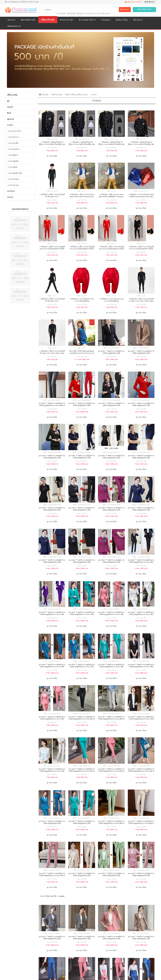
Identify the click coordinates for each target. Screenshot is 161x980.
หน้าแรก (12, 20)
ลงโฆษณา (106, 20)
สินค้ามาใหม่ (122, 20)
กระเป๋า (10, 197)
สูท (8, 101)
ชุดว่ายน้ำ (97, 14)
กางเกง (94, 95)
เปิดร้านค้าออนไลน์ (133, 2)
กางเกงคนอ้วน (14, 149)
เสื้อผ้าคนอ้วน (106, 14)
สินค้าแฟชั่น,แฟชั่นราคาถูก (76, 95)
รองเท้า (10, 107)
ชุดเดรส (10, 119)
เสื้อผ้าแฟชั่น (12, 95)
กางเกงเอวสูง (13, 185)
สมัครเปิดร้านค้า (144, 9)
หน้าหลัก (44, 95)
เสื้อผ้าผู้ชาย (80, 14)
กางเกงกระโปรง (14, 131)
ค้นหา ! (125, 9)
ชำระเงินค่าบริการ (87, 20)
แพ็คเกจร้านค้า (48, 20)
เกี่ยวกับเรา (138, 20)
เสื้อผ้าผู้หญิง (71, 14)
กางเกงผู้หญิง (13, 161)
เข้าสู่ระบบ (149, 2)
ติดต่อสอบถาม (14, 26)
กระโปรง (11, 191)
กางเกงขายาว (13, 137)
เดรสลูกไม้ (89, 14)
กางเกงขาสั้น (13, 143)
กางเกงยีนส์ (12, 167)
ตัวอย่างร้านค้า (67, 20)
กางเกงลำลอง (13, 179)
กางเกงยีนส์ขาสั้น (15, 173)
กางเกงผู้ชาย (13, 155)
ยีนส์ (9, 113)
